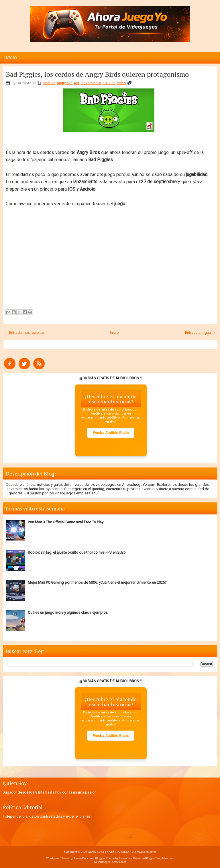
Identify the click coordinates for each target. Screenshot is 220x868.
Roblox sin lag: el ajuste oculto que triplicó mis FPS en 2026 (77, 552)
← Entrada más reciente (24, 333)
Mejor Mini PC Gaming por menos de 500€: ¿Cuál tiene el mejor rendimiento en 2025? (97, 582)
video (121, 83)
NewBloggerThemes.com (110, 862)
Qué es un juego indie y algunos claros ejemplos (68, 612)
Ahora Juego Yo (98, 852)
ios (77, 83)
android (49, 83)
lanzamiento (91, 83)
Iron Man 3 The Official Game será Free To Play (66, 522)
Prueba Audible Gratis (111, 433)
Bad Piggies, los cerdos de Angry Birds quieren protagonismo (97, 74)
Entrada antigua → (200, 333)
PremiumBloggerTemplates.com (154, 858)
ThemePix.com (83, 858)
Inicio (11, 58)
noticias (109, 83)
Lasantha (125, 858)
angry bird (65, 83)
